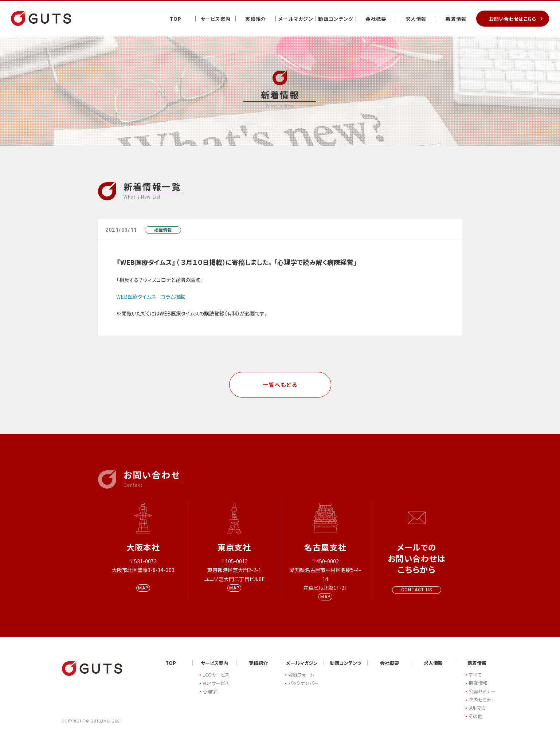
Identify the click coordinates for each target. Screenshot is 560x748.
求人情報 (416, 19)
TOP (176, 19)
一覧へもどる (280, 385)
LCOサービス (216, 681)
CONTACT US (417, 590)
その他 (475, 722)
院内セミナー (482, 706)
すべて (475, 681)
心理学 (210, 698)
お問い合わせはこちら (513, 19)
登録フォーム (301, 681)
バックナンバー (303, 689)
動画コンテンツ (336, 19)
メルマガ (477, 714)
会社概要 (376, 19)
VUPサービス (216, 689)
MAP (143, 594)
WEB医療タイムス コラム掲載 (151, 297)
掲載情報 (163, 230)
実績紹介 (256, 19)
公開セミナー (482, 698)
